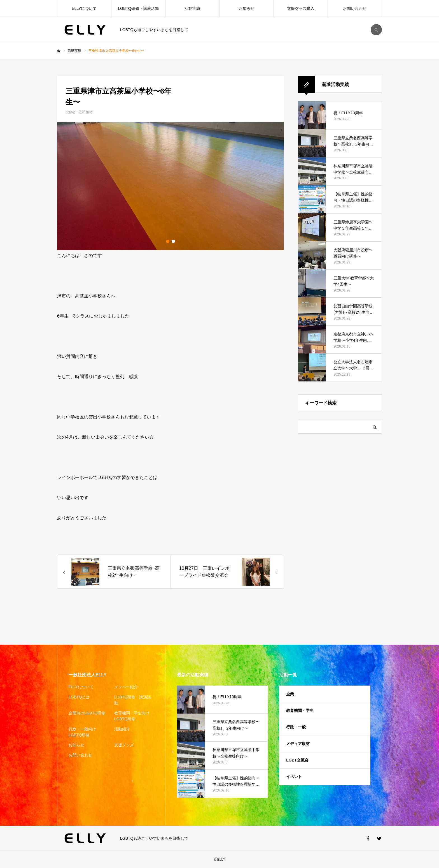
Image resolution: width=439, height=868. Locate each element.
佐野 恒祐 (86, 112)
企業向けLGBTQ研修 (87, 713)
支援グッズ (124, 745)
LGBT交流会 (297, 760)
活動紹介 (122, 729)
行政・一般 (296, 727)
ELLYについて (84, 8)
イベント (294, 777)
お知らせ (247, 8)
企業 (290, 694)
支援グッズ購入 (301, 8)
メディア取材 (298, 744)
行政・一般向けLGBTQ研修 (82, 732)
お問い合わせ (355, 8)
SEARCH (376, 30)
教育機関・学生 (300, 710)
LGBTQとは (79, 697)
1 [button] (168, 241)
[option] (171, 186)
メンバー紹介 (126, 687)
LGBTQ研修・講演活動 (138, 8)
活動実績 (192, 8)
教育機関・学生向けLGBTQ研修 (132, 716)
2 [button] (173, 241)
